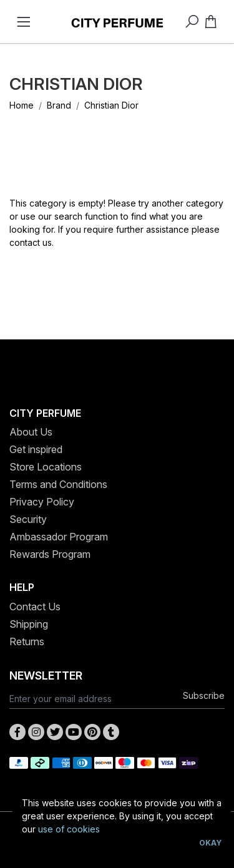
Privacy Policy (42, 502)
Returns (27, 641)
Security (28, 519)
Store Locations (46, 467)
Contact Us (35, 607)
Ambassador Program (59, 537)
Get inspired (36, 449)
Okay (210, 843)
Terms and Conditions (58, 484)
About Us (31, 432)
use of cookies (69, 829)
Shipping (29, 624)
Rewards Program (50, 554)
